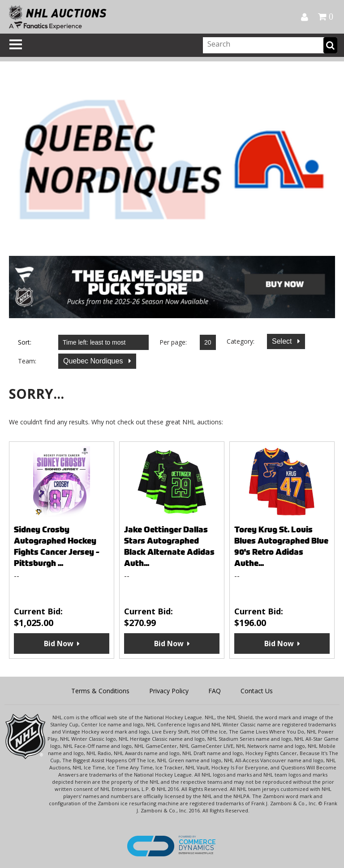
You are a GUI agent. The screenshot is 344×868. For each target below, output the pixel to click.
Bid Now (59, 643)
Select (283, 341)
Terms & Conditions (100, 691)
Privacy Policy (169, 691)
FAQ (215, 691)
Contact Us (257, 691)
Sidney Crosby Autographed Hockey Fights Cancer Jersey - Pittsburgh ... (57, 546)
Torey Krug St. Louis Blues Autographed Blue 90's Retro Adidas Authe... (281, 546)
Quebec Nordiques (94, 361)
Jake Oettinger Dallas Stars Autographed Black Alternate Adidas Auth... (169, 546)
